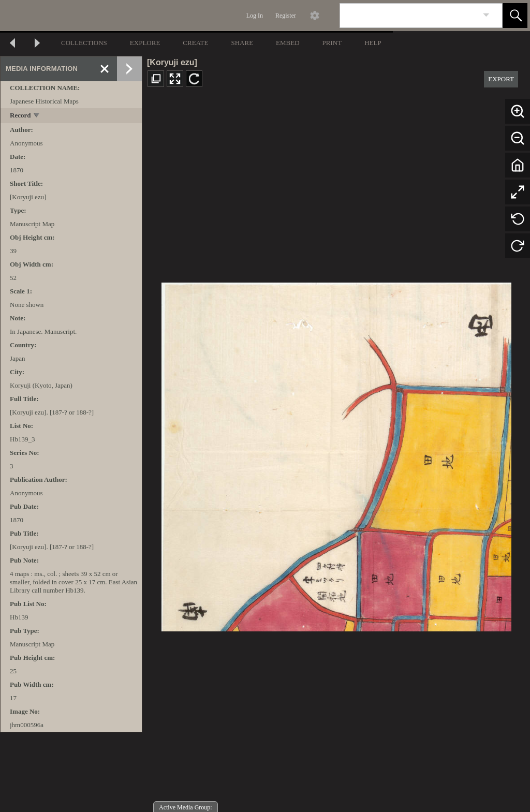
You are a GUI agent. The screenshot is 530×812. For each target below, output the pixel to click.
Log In (255, 16)
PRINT (332, 43)
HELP (373, 43)
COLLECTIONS (84, 43)
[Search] (409, 16)
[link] (486, 15)
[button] (515, 16)
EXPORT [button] (501, 79)
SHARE (242, 43)
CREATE (195, 43)
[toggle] (37, 116)
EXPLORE (145, 43)
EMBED (288, 43)
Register (286, 16)
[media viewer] (336, 454)
